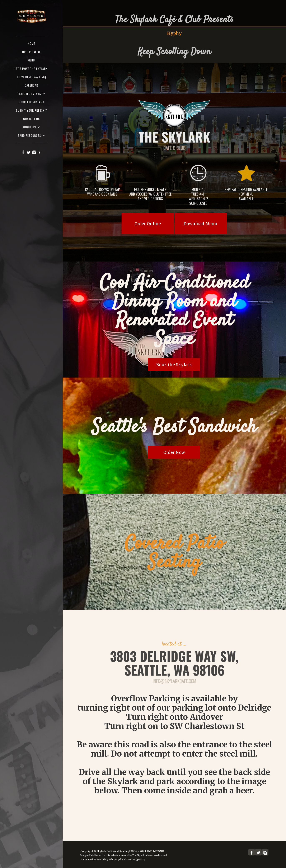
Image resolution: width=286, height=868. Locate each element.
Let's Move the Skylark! (31, 68)
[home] (31, 17)
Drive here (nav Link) (31, 77)
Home (31, 43)
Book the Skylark (31, 102)
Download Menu (200, 224)
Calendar (31, 85)
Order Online (148, 224)
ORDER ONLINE (31, 52)
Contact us (31, 119)
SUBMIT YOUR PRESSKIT (31, 110)
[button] (31, 94)
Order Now (174, 452)
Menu (31, 60)
